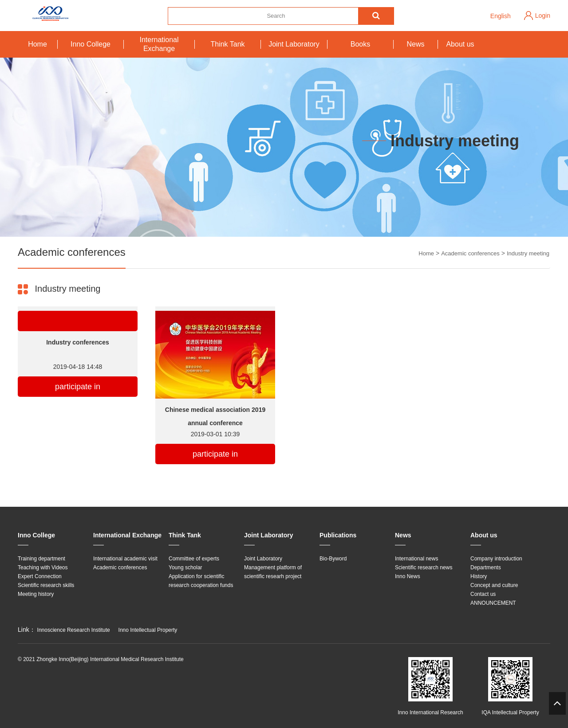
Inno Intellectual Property (148, 630)
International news (416, 559)
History (479, 576)
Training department (41, 559)
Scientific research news (424, 568)
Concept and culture (494, 585)
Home (37, 44)
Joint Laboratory (294, 44)
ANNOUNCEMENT (493, 603)
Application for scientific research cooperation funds (201, 581)
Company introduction (496, 559)
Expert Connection (40, 576)
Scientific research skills (46, 585)
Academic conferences (470, 253)
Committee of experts (194, 559)
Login (543, 16)
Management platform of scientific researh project (273, 572)
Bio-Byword (333, 559)
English (501, 16)
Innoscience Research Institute (74, 630)
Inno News (408, 576)
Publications (338, 535)
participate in (78, 387)
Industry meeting (528, 253)
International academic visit (125, 559)
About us (460, 44)
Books (360, 44)
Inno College (91, 44)
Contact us (483, 594)
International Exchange (159, 44)
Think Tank (227, 44)
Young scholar (185, 568)
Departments (486, 568)
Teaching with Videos (43, 568)
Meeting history (36, 594)
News (415, 44)
